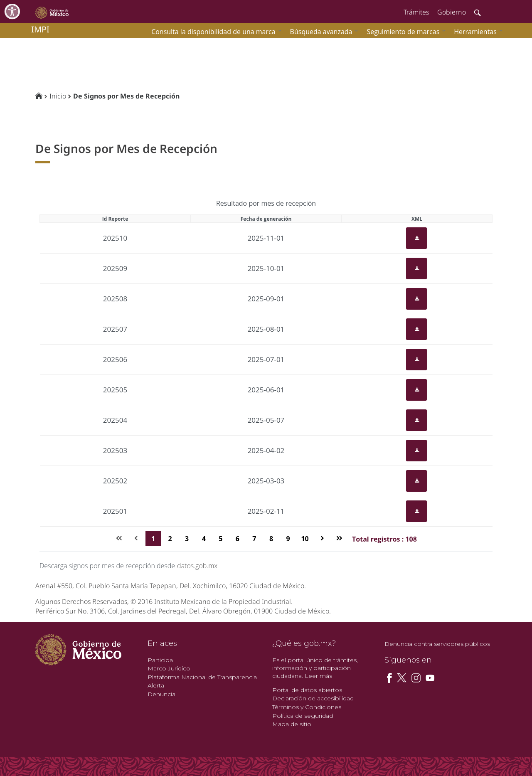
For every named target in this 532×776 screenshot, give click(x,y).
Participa (160, 660)
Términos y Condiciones (307, 707)
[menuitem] (476, 31)
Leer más (318, 676)
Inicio (58, 96)
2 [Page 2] (170, 539)
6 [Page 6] (238, 539)
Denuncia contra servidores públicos (437, 644)
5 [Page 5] (220, 539)
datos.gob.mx (197, 566)
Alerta (156, 685)
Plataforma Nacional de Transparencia (202, 677)
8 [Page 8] (271, 539)
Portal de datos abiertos (307, 690)
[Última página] (339, 538)
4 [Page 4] (204, 539)
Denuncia (161, 694)
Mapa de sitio (292, 724)
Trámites (416, 12)
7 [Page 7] (254, 539)
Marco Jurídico (169, 668)
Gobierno (452, 12)
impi (40, 29)
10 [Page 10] (305, 539)
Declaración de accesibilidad (313, 698)
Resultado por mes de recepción (266, 203)
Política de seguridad (303, 716)
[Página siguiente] (322, 538)
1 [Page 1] (153, 539)
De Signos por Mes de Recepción (126, 96)
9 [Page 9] (288, 539)
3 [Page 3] (187, 539)
